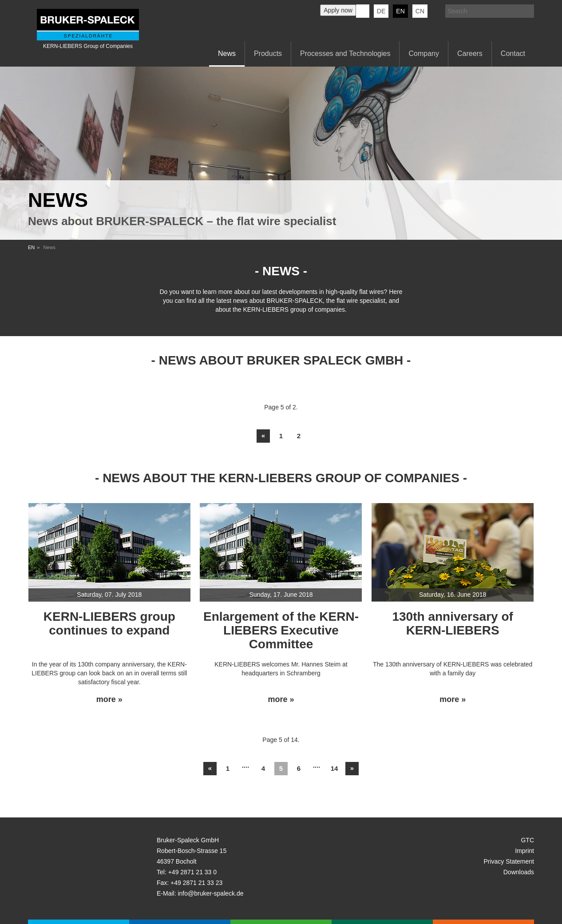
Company (423, 54)
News (227, 54)
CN (420, 11)
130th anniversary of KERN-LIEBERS (452, 623)
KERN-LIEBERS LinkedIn (363, 11)
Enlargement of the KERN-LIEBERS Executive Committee (281, 630)
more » (109, 700)
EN (31, 247)
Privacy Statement (509, 861)
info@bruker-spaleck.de (210, 893)
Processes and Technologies (345, 54)
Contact (513, 54)
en (400, 11)
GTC (527, 840)
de (381, 11)
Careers (470, 54)
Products (268, 54)
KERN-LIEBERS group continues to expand (109, 623)
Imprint (524, 851)
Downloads (519, 872)
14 (334, 768)
